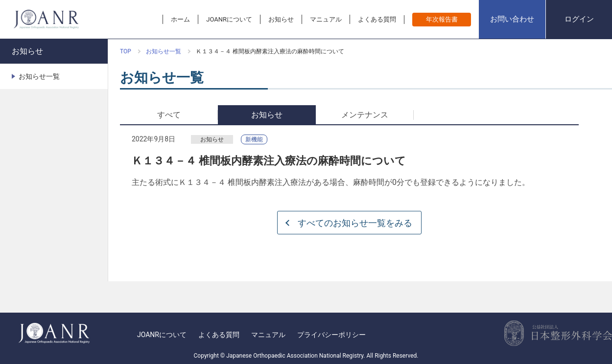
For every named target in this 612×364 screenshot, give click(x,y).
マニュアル (268, 335)
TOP (126, 51)
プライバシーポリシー (331, 335)
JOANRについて (162, 335)
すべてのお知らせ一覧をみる (355, 223)
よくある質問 (219, 335)
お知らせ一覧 (164, 51)
